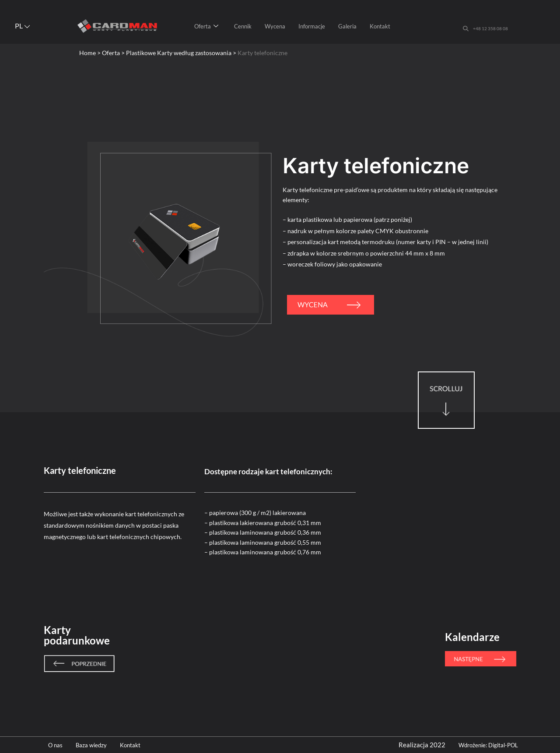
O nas (56, 745)
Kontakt (380, 26)
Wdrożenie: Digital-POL (493, 745)
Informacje (312, 26)
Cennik (243, 26)
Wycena (275, 26)
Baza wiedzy (96, 745)
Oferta (206, 26)
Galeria (347, 26)
